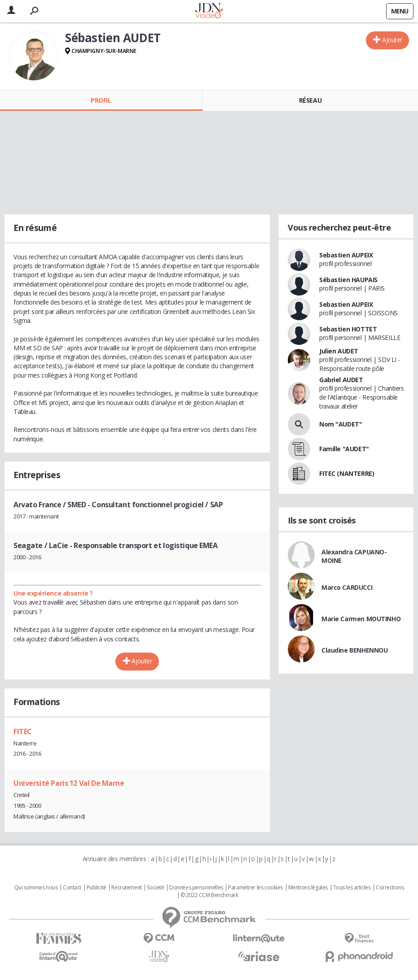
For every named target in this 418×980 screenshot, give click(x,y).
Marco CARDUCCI (347, 587)
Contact (72, 888)
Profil (101, 100)
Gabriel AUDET (341, 380)
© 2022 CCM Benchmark (209, 895)
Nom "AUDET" (341, 424)
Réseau (310, 100)
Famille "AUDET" (344, 449)
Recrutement (126, 888)
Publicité (97, 888)
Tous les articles (352, 888)
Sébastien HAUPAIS (348, 280)
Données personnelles (196, 888)
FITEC (23, 732)
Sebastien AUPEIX (346, 255)
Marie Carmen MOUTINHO (361, 619)
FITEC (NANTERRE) (347, 473)
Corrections (390, 888)
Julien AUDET (339, 351)
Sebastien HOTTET (348, 329)
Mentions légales (308, 888)
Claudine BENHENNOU (354, 650)
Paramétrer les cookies (255, 888)
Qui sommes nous (36, 888)
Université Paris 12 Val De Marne (69, 783)
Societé (155, 888)
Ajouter (392, 40)
